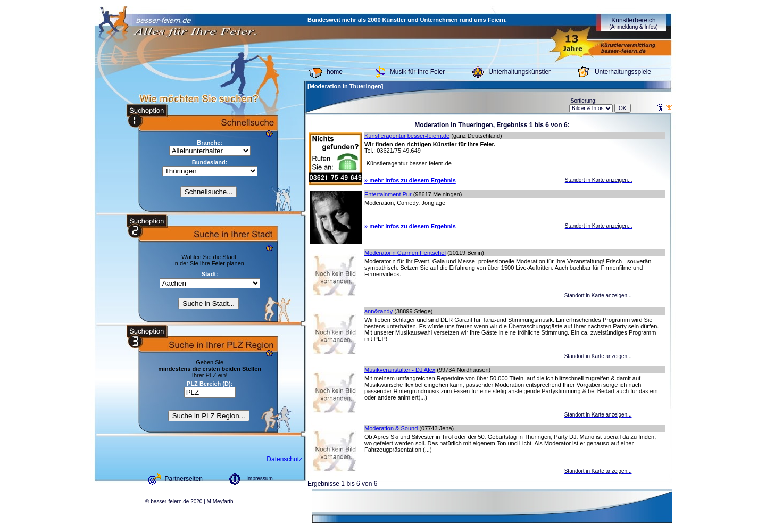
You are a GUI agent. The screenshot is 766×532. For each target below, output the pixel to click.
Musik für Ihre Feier (417, 72)
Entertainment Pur (388, 194)
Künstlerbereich (633, 23)
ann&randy (378, 311)
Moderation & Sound (391, 428)
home (335, 72)
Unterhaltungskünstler (519, 72)
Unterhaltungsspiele (623, 72)
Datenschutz (284, 459)
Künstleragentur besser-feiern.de (407, 136)
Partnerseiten (184, 479)
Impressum (259, 479)
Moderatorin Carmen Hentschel (405, 253)
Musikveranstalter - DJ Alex (400, 370)
